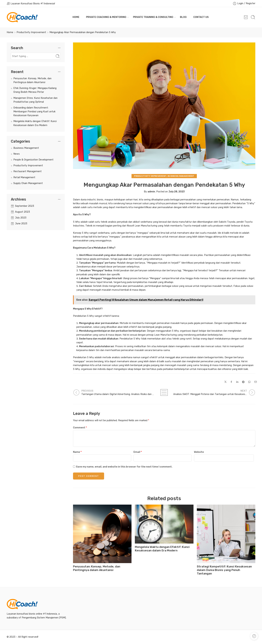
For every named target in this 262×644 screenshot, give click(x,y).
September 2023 (25, 206)
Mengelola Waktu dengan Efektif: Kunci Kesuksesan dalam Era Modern (162, 549)
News (17, 154)
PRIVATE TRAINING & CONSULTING (153, 17)
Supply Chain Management (28, 183)
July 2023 (21, 218)
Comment (80, 428)
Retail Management (24, 177)
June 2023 (21, 223)
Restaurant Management (27, 171)
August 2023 (22, 212)
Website (199, 452)
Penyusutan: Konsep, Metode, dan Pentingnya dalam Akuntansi (97, 568)
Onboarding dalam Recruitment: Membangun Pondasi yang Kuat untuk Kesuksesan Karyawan (34, 111)
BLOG (183, 17)
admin (151, 192)
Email (138, 452)
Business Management (181, 176)
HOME (76, 17)
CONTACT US (201, 17)
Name (77, 452)
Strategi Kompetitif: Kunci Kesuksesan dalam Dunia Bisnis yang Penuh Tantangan (224, 570)
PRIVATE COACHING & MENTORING (106, 17)
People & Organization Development (33, 160)
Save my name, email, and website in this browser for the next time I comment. (124, 467)
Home (10, 32)
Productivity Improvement (31, 32)
